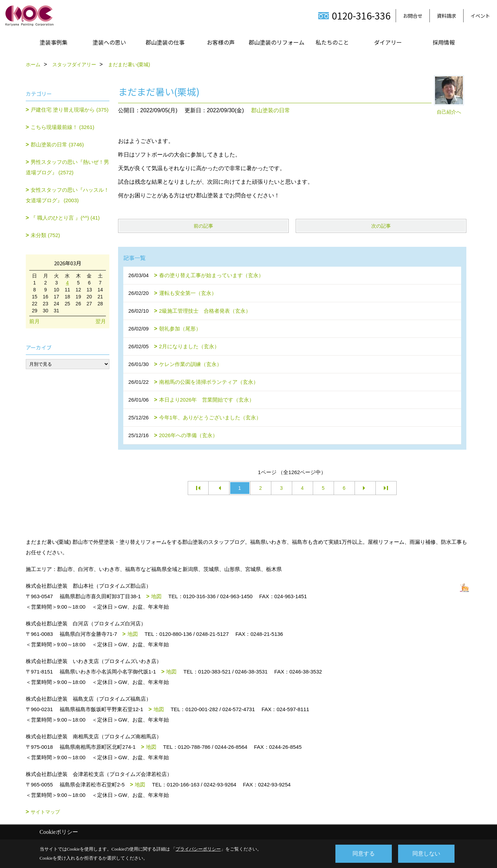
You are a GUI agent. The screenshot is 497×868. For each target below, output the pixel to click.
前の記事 (203, 226)
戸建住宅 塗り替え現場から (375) (69, 110)
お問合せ (413, 16)
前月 (34, 321)
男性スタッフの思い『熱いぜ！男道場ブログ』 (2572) (68, 167)
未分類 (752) (45, 235)
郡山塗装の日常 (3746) (57, 144)
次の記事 (381, 226)
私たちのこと (332, 42)
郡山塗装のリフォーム (277, 42)
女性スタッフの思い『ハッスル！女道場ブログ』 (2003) (68, 195)
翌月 (101, 321)
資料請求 (446, 16)
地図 (156, 596)
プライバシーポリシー (198, 849)
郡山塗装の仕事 (165, 42)
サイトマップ (45, 812)
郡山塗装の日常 (271, 110)
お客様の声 (221, 42)
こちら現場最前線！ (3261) (63, 127)
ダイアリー (388, 42)
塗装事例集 (54, 42)
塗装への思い (109, 42)
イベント (480, 16)
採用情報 (444, 42)
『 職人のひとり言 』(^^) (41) (65, 218)
